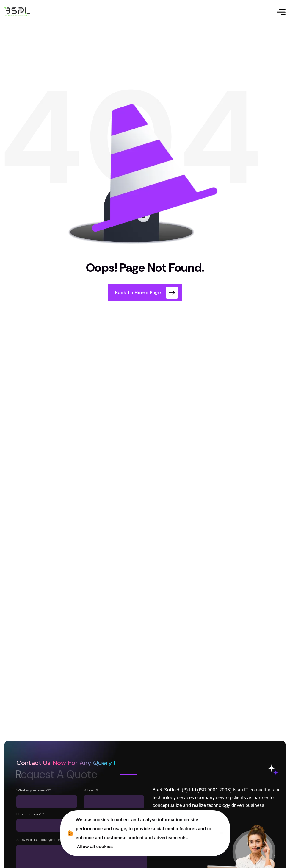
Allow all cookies (95, 846)
